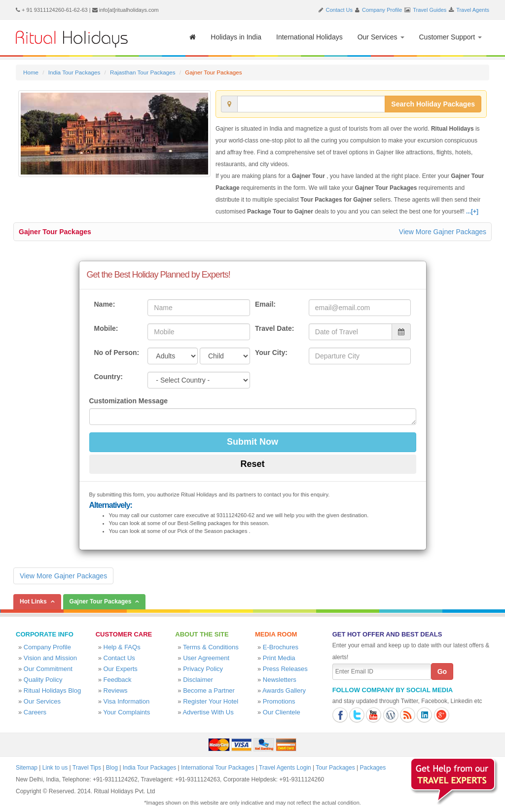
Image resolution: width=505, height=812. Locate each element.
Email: (265, 304)
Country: (108, 377)
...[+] (472, 212)
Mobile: (106, 328)
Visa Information (127, 701)
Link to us (55, 768)
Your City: (271, 353)
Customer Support (451, 37)
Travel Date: (274, 328)
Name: (105, 304)
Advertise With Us (208, 712)
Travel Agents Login (285, 768)
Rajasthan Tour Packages (143, 72)
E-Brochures (281, 647)
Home (31, 72)
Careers (35, 712)
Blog (112, 768)
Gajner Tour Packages (55, 232)
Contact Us (339, 10)
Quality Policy (43, 680)
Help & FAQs (122, 647)
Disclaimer (198, 680)
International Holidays (309, 37)
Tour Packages (335, 768)
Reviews (116, 690)
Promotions (279, 701)
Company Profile (382, 10)
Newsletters (280, 680)
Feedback (118, 680)
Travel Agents (473, 10)
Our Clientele (282, 712)
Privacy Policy (203, 669)
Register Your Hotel (211, 701)
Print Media (279, 658)
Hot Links (33, 601)
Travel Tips (87, 768)
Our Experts (121, 669)
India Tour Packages (74, 72)
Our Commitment (48, 669)
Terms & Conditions (211, 647)
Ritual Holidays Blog (52, 690)
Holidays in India (236, 37)
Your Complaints (126, 712)
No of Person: (117, 353)
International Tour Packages (218, 768)
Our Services (381, 37)
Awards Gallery (284, 690)
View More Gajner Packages (443, 232)
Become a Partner (209, 690)
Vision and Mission (50, 658)
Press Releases (285, 669)
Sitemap (27, 768)
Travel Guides (430, 10)
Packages (373, 768)
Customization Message (128, 401)
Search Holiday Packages (433, 104)
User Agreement (206, 658)
